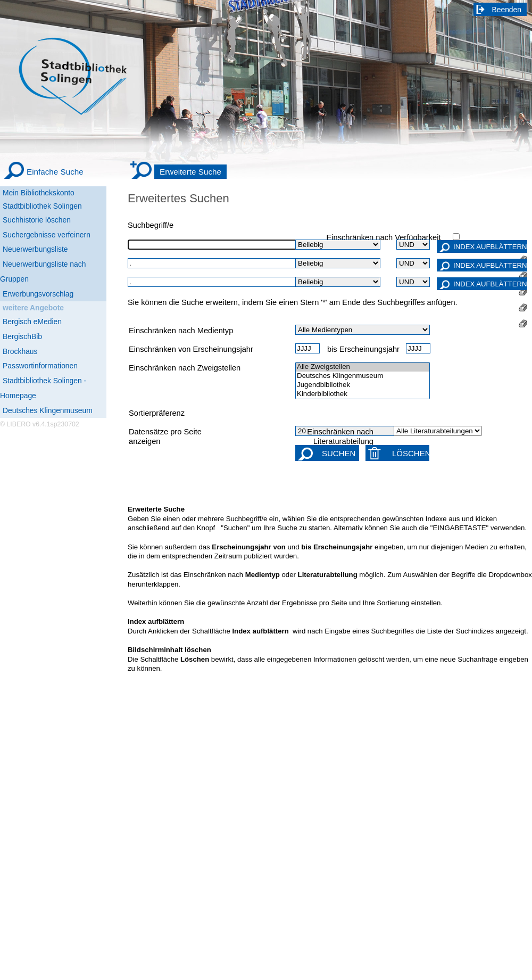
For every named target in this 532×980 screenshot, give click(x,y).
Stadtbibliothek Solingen (42, 206)
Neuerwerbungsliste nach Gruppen (43, 271)
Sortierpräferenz (157, 413)
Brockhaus (20, 351)
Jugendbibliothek (363, 385)
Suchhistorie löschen (37, 220)
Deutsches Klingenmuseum (48, 410)
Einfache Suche (55, 172)
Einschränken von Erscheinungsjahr (191, 349)
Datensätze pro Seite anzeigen (165, 437)
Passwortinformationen (40, 366)
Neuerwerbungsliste (35, 249)
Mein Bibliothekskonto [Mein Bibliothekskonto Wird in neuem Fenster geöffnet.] (39, 193)
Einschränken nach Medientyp (181, 331)
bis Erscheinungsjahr (363, 349)
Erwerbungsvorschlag (38, 294)
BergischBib (22, 336)
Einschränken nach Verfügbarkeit (383, 237)
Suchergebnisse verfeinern (47, 235)
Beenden (507, 10)
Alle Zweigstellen (363, 367)
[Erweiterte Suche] (178, 172)
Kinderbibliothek (363, 394)
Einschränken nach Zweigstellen (185, 368)
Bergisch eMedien (32, 322)
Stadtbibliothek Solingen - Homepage (43, 388)
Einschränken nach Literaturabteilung (340, 437)
